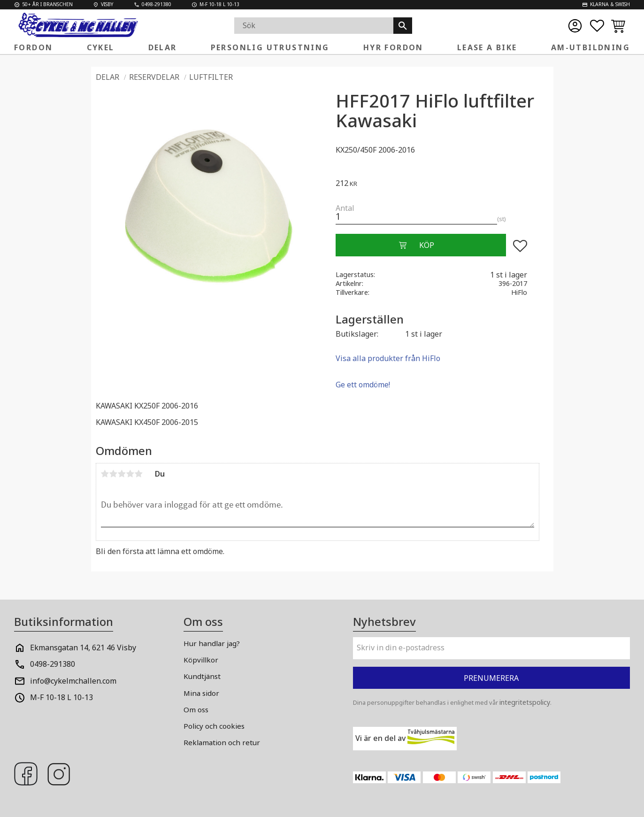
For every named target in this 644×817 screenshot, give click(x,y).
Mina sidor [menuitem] (201, 693)
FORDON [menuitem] (33, 47)
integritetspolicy (525, 702)
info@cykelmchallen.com (73, 681)
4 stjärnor (130, 474)
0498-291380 (53, 664)
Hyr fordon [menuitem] (393, 47)
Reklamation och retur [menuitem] (222, 742)
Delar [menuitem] (163, 47)
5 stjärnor (139, 474)
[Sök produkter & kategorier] (314, 26)
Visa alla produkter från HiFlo (388, 358)
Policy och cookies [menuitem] (214, 726)
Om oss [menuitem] (196, 709)
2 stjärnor (114, 474)
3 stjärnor (122, 474)
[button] (597, 26)
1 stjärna (105, 474)
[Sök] (403, 26)
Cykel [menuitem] (101, 47)
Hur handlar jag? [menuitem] (212, 643)
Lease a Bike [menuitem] (487, 47)
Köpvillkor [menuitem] (201, 660)
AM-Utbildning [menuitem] (590, 47)
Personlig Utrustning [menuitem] (270, 47)
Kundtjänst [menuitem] (202, 676)
